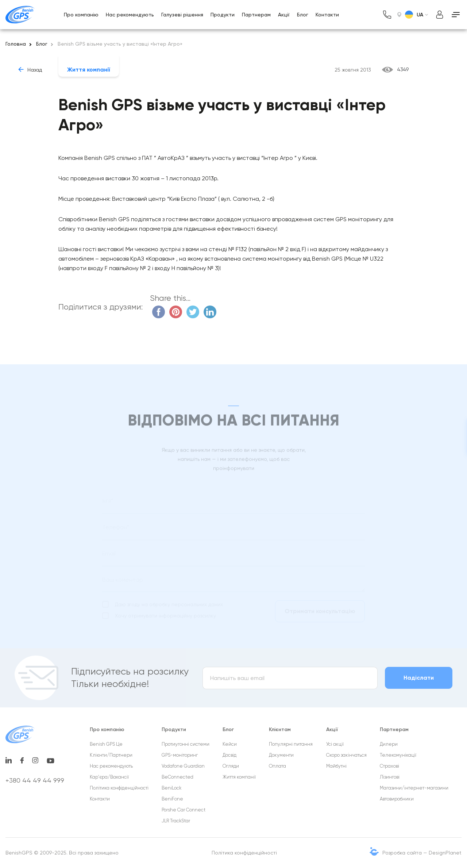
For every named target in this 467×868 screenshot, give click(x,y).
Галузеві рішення (182, 15)
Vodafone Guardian (183, 766)
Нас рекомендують (130, 15)
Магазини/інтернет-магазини (414, 788)
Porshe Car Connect (184, 810)
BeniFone (172, 799)
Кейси (230, 744)
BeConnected (177, 777)
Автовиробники (397, 799)
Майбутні (336, 766)
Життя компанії (89, 70)
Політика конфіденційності (119, 788)
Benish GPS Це (106, 744)
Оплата (277, 766)
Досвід (229, 755)
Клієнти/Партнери (111, 755)
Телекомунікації (398, 755)
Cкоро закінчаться (346, 755)
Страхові (389, 766)
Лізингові (390, 777)
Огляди (231, 766)
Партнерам (256, 15)
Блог (303, 15)
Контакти (327, 15)
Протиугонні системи (186, 744)
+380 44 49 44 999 (35, 780)
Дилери (389, 744)
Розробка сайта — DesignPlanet (422, 853)
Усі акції (335, 744)
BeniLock (172, 788)
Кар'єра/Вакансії (109, 777)
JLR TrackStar (176, 821)
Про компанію (81, 15)
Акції (284, 15)
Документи (281, 755)
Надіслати (419, 678)
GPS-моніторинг (180, 755)
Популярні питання (291, 744)
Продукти (223, 15)
